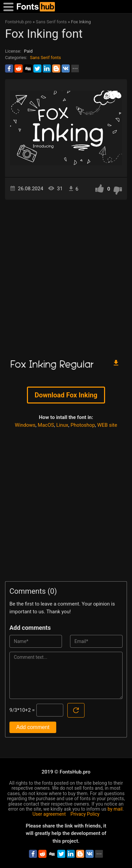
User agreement (49, 814)
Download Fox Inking (66, 395)
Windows (25, 425)
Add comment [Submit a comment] (33, 727)
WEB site (107, 425)
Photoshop (83, 425)
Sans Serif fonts (45, 58)
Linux (62, 425)
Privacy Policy (85, 814)
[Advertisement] (66, 276)
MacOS (46, 425)
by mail (115, 809)
